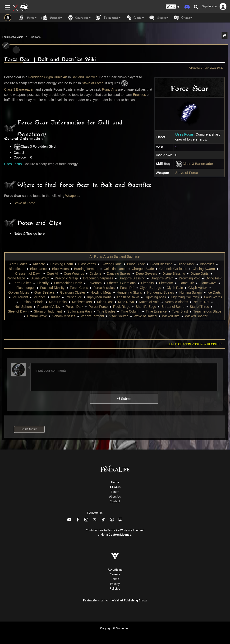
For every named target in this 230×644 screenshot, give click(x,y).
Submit (124, 399)
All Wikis (115, 487)
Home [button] (28, 18)
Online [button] (183, 18)
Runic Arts (35, 37)
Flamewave (208, 283)
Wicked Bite (171, 316)
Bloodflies (207, 264)
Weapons (72, 196)
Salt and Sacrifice (85, 77)
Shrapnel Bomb (173, 307)
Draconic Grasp (66, 278)
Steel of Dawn (18, 311)
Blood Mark (186, 264)
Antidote (39, 264)
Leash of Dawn (128, 297)
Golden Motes (19, 292)
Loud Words (213, 297)
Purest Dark (74, 307)
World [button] (135, 18)
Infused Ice (74, 297)
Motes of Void (149, 302)
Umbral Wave (37, 316)
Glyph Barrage (150, 288)
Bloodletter (17, 269)
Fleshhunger (26, 288)
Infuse (56, 297)
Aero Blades (18, 264)
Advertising (115, 570)
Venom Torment (92, 316)
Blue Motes (60, 269)
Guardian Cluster (73, 292)
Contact (115, 501)
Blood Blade (136, 264)
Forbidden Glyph (41, 77)
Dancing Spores (119, 273)
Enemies (139, 95)
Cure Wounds (74, 273)
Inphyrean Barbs (99, 297)
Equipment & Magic (13, 37)
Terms (115, 579)
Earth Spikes (22, 283)
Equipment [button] (108, 18)
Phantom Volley (49, 307)
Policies (115, 589)
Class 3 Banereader (198, 164)
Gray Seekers (45, 292)
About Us (115, 497)
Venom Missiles (64, 316)
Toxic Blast (180, 311)
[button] (173, 7)
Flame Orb (186, 283)
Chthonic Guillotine (173, 269)
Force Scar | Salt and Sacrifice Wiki (50, 59)
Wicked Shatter (196, 316)
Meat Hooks (58, 302)
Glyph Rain (175, 288)
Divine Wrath (40, 278)
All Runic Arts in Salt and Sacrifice (115, 256)
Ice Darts (214, 292)
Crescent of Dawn (28, 273)
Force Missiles (104, 288)
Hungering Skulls (129, 292)
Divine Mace (16, 278)
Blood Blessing (161, 264)
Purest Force (98, 307)
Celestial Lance (115, 269)
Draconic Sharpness (98, 278)
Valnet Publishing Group (131, 600)
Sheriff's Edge (146, 307)
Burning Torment (86, 269)
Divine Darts (200, 273)
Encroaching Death (68, 283)
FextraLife (90, 600)
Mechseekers (82, 302)
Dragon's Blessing (132, 278)
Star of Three (199, 307)
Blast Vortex (87, 264)
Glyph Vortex (198, 288)
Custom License (120, 535)
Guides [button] (159, 18)
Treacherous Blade (207, 311)
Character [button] (79, 18)
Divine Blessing (174, 273)
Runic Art (61, 77)
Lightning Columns (185, 297)
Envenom (94, 283)
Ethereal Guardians (121, 283)
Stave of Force (186, 173)
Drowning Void (189, 278)
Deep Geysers (146, 273)
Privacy (115, 584)
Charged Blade (143, 269)
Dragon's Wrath (162, 278)
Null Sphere (23, 307)
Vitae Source (119, 316)
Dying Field (214, 278)
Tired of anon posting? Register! (196, 344)
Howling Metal (101, 292)
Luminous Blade (32, 302)
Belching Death (62, 264)
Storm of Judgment (48, 311)
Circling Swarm (204, 269)
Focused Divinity (52, 288)
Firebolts (147, 283)
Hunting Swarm (191, 292)
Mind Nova (126, 302)
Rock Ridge (122, 307)
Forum (115, 492)
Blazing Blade (112, 264)
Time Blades (106, 311)
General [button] (52, 18)
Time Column (131, 311)
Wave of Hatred (145, 316)
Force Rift (127, 288)
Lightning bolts (155, 297)
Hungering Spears (161, 292)
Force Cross (79, 288)
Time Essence (156, 311)
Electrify (43, 283)
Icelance (40, 297)
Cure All (53, 273)
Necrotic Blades (176, 302)
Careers (115, 574)
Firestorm (166, 283)
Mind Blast (105, 302)
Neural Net (201, 302)
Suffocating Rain (79, 311)
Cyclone (95, 273)
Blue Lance (38, 269)
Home (115, 482)
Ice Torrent (20, 297)
